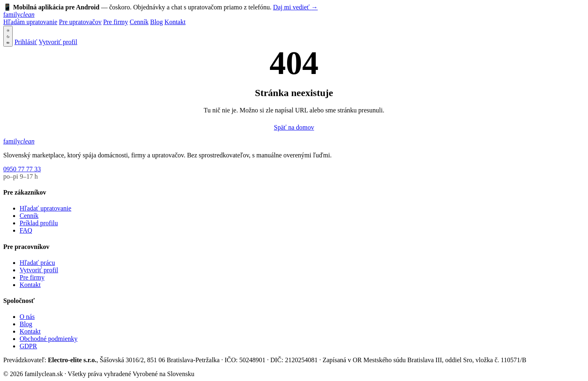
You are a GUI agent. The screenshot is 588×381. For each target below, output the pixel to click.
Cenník (139, 22)
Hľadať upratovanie (46, 208)
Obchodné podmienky (49, 339)
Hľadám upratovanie (30, 22)
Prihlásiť (26, 42)
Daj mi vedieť (295, 7)
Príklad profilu (39, 223)
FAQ (26, 230)
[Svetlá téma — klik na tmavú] (8, 36)
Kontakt (175, 22)
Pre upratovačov (80, 22)
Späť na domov (294, 127)
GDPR (28, 346)
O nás (27, 317)
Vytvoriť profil (58, 42)
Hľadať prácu (37, 263)
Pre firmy (116, 22)
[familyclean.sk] (19, 15)
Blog (157, 22)
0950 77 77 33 (22, 169)
